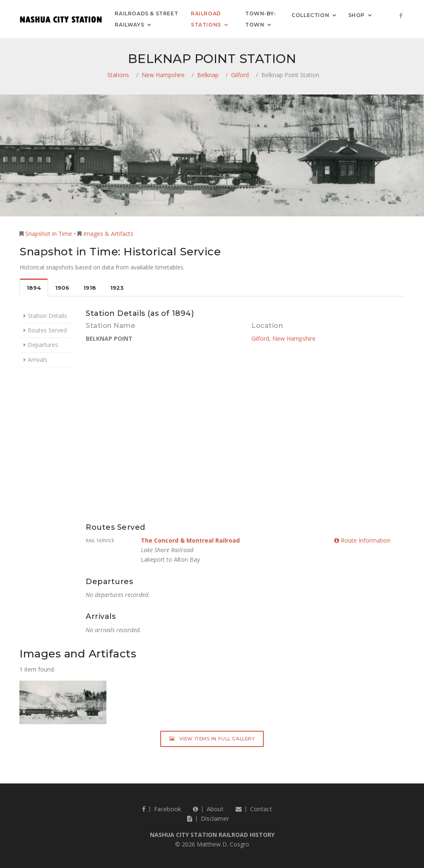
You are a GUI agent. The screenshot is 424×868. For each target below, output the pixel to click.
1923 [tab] (117, 288)
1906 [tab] (62, 288)
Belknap (208, 75)
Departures (43, 345)
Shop (357, 15)
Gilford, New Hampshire (283, 338)
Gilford (240, 75)
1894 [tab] (34, 288)
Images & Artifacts (108, 234)
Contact (254, 809)
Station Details (47, 316)
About (208, 809)
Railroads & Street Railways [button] (146, 19)
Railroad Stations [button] (206, 19)
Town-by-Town (261, 19)
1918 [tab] (90, 288)
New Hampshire (163, 75)
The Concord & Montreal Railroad (190, 540)
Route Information (362, 540)
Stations (118, 75)
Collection (310, 15)
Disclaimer (208, 818)
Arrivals (37, 360)
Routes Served (47, 330)
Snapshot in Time (49, 234)
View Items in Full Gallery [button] (212, 739)
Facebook (161, 809)
